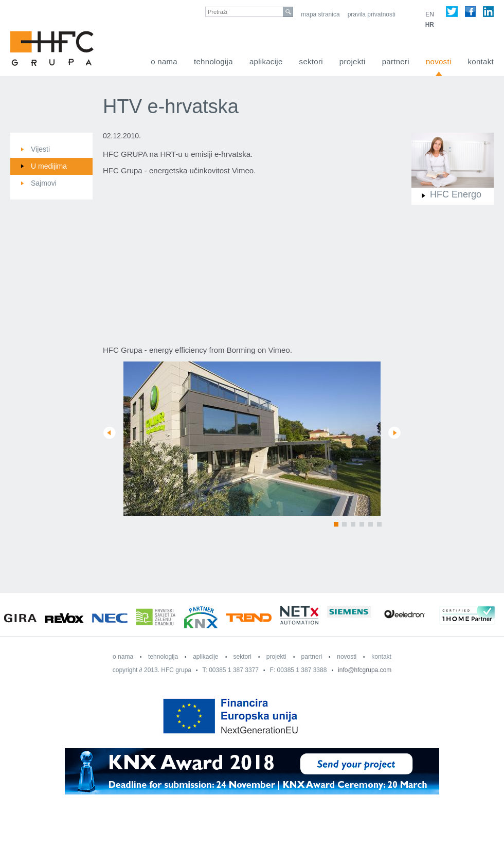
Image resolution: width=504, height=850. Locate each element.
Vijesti (40, 149)
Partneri (396, 61)
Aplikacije (266, 61)
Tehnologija (213, 61)
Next (394, 433)
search (288, 12)
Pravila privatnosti (372, 14)
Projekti (353, 61)
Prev (110, 433)
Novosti (439, 61)
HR (430, 25)
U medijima (49, 166)
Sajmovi (44, 183)
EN (430, 14)
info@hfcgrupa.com (365, 670)
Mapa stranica (320, 14)
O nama (164, 61)
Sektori (311, 61)
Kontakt (481, 61)
